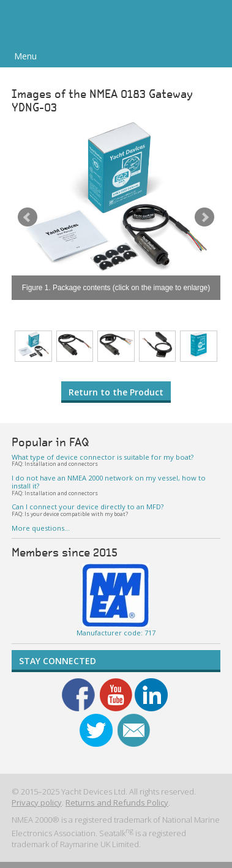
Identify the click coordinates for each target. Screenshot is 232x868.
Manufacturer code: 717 (116, 633)
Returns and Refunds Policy (117, 803)
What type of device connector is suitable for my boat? (103, 457)
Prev (28, 217)
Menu (25, 56)
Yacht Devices (116, 28)
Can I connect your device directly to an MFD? (88, 507)
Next (204, 217)
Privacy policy (37, 803)
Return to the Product (116, 392)
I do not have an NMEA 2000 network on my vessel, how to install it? (109, 482)
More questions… (41, 528)
